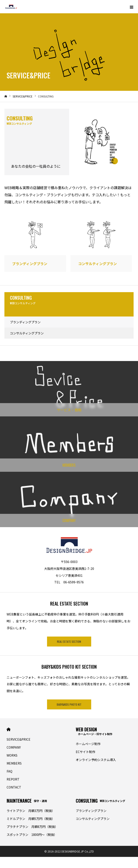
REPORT (13, 779)
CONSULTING (100, 801)
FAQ (9, 771)
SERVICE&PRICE (19, 739)
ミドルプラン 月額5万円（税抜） (31, 819)
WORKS (12, 755)
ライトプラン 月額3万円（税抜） (31, 811)
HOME (9, 729)
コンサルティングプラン (27, 333)
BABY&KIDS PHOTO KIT (69, 704)
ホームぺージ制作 (88, 744)
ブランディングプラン (25, 322)
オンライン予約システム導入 (96, 760)
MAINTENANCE (27, 801)
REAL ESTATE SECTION (69, 642)
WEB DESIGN (94, 731)
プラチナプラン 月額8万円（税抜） (32, 827)
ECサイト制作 (85, 752)
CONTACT (14, 787)
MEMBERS (14, 763)
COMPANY (14, 747)
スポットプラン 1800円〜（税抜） (32, 835)
